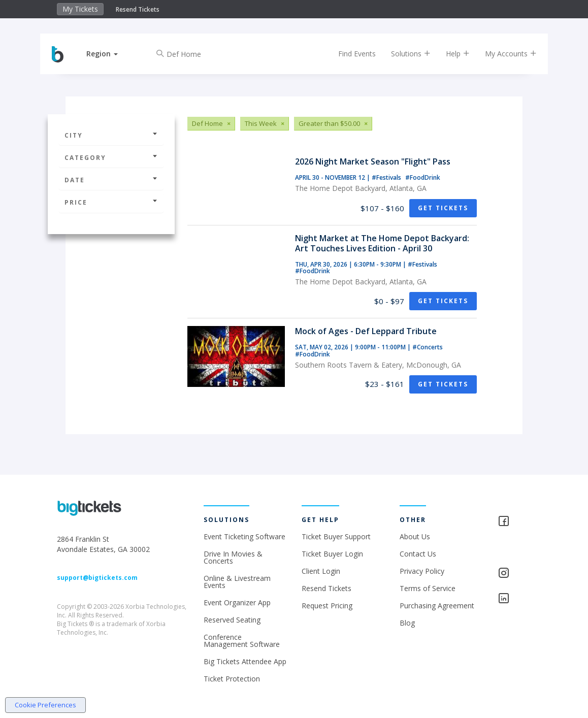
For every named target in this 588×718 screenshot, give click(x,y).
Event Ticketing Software (244, 536)
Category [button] (111, 158)
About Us (415, 536)
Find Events (348, 54)
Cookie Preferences (45, 705)
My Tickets (80, 9)
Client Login (321, 571)
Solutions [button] (402, 54)
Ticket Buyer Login (332, 554)
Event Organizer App (237, 602)
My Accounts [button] (502, 54)
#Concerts (428, 347)
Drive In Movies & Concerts (233, 557)
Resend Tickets (138, 9)
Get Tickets (443, 208)
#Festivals (387, 177)
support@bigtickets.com (97, 578)
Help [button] (449, 54)
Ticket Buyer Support (336, 536)
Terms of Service (428, 588)
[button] (111, 54)
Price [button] (111, 202)
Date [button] (111, 180)
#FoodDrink (423, 177)
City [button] (111, 135)
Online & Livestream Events (237, 582)
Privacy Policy (422, 571)
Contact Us (418, 554)
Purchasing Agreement (437, 606)
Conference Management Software (242, 641)
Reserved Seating (232, 620)
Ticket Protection (232, 679)
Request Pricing (327, 606)
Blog (407, 623)
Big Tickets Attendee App (245, 661)
